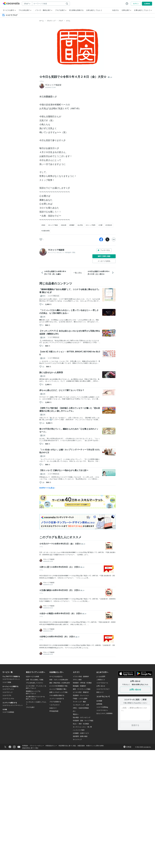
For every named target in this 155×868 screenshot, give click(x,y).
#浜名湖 (64, 225)
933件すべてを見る (47, 488)
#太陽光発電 (45, 231)
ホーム (42, 21)
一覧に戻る (77, 273)
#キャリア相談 (53, 225)
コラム (68, 21)
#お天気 (80, 225)
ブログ (61, 21)
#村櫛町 (72, 225)
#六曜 (100, 225)
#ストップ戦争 (91, 225)
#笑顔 (43, 225)
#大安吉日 (109, 225)
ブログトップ (51, 21)
